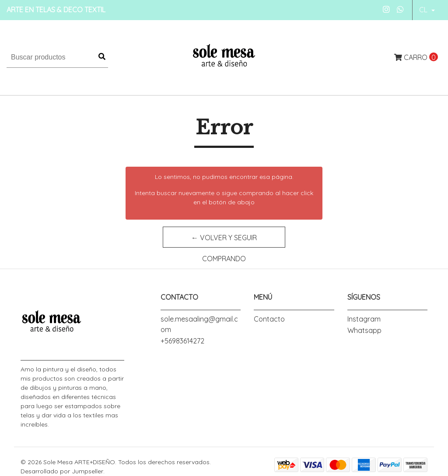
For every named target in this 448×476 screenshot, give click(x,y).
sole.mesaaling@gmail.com (199, 324)
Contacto (269, 319)
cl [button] (424, 10)
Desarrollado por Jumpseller (62, 471)
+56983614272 (182, 341)
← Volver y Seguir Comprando (224, 240)
